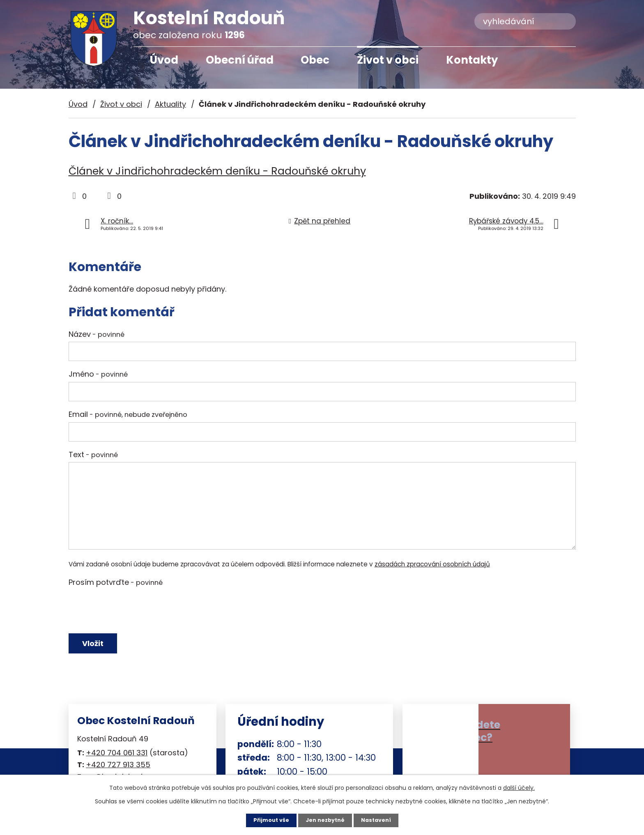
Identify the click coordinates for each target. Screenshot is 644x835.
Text (93, 454)
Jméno (98, 374)
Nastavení (379, 820)
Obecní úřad (240, 60)
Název (97, 334)
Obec (315, 60)
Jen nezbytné (325, 820)
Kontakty (472, 60)
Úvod (164, 60)
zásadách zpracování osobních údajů (432, 564)
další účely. (519, 787)
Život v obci (388, 60)
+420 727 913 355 (118, 770)
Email (128, 414)
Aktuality (170, 104)
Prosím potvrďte (116, 582)
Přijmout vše (268, 820)
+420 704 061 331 (117, 758)
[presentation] (131, 610)
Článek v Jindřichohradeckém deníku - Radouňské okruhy (217, 171)
